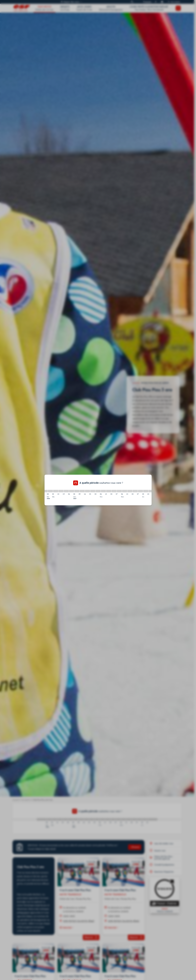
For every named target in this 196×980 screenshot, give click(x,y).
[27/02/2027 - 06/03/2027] (119, 491)
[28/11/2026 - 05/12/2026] (50, 491)
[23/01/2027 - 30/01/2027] (93, 491)
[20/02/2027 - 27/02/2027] (114, 491)
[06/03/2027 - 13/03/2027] (125, 491)
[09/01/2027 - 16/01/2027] (82, 491)
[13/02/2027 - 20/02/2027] (109, 491)
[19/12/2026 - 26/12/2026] (66, 491)
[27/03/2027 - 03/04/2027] (140, 491)
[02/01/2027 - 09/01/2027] (77, 491)
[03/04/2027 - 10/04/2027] (146, 491)
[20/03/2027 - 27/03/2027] (135, 491)
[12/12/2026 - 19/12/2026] (61, 491)
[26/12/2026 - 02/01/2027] (72, 491)
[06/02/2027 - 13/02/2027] (103, 491)
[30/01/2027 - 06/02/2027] (98, 491)
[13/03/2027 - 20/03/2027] (130, 491)
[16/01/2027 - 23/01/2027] (87, 491)
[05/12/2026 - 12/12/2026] (56, 491)
